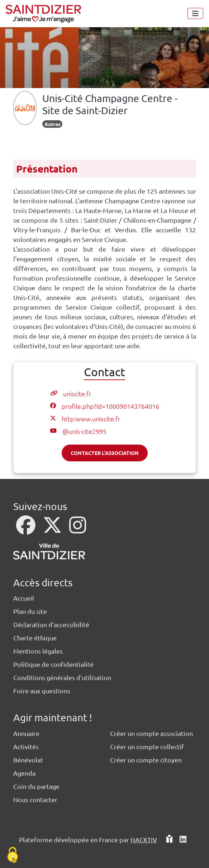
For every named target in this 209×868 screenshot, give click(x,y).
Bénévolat (28, 760)
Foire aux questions (42, 691)
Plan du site (30, 611)
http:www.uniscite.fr (91, 419)
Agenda (24, 773)
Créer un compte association (151, 733)
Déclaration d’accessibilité (51, 624)
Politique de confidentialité (53, 664)
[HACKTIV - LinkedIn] (183, 842)
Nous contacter (35, 799)
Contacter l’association (105, 453)
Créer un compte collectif (147, 746)
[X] (53, 530)
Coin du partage (36, 786)
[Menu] (195, 13)
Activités (26, 746)
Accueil (24, 598)
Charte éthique (35, 638)
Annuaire (26, 733)
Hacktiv (144, 840)
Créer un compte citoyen (146, 760)
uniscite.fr (77, 394)
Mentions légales (38, 651)
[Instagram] (78, 530)
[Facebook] (27, 530)
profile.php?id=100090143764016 (110, 406)
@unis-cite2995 (84, 431)
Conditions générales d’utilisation (62, 677)
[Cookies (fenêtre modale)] (13, 856)
